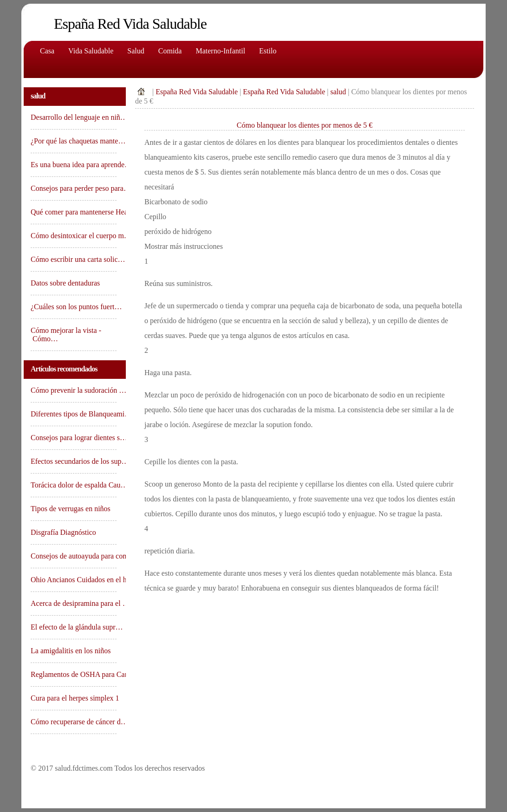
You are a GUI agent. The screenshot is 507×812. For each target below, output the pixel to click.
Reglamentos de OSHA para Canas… (74, 674)
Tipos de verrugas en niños (71, 509)
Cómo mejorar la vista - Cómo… (66, 335)
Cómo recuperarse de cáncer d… (74, 722)
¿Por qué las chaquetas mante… (74, 141)
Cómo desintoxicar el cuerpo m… (74, 236)
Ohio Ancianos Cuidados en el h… (74, 580)
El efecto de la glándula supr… (74, 627)
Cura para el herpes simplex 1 (74, 698)
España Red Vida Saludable (197, 92)
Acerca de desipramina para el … (74, 603)
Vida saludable (91, 51)
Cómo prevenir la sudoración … (74, 390)
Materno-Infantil (220, 51)
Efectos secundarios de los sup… (74, 461)
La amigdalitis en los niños (71, 651)
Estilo (268, 51)
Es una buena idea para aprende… (74, 165)
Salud (136, 51)
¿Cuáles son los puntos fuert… (74, 307)
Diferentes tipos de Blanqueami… (74, 414)
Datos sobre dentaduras (66, 283)
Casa (47, 51)
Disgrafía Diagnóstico (64, 532)
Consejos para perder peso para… (74, 188)
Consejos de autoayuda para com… (74, 556)
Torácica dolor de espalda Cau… (74, 485)
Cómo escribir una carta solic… (74, 259)
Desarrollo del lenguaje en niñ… (74, 117)
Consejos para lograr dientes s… (74, 438)
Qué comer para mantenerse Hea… (74, 212)
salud (338, 92)
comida (170, 51)
